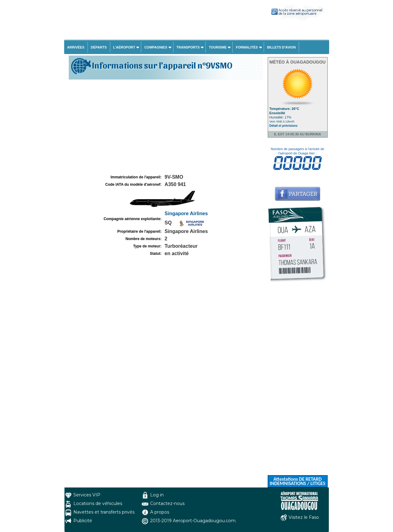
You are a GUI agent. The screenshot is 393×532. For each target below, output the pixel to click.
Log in (157, 495)
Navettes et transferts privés (104, 512)
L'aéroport (124, 47)
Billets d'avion (281, 47)
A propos (160, 512)
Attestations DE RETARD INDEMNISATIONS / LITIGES (297, 481)
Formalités (247, 47)
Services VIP (87, 495)
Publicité (83, 521)
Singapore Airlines (186, 214)
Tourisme (218, 47)
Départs (99, 47)
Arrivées (76, 47)
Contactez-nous (167, 503)
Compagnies (156, 47)
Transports (188, 47)
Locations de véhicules (98, 503)
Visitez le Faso (304, 517)
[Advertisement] (165, 127)
